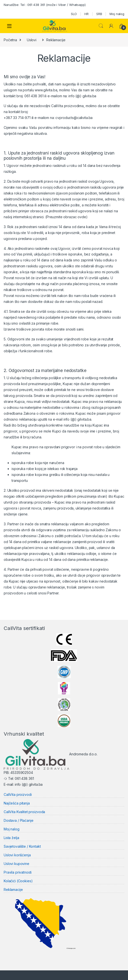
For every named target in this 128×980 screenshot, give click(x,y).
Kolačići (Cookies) (18, 881)
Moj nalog (117, 14)
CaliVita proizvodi (18, 794)
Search (101, 26)
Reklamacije (13, 889)
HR (87, 14)
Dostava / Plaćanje (18, 820)
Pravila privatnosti (18, 872)
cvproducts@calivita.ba (74, 118)
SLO (74, 14)
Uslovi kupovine (16, 863)
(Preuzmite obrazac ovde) (66, 217)
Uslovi (32, 40)
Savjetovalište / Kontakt (22, 846)
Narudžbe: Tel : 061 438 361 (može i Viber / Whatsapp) (45, 5)
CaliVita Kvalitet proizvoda (24, 812)
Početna (10, 40)
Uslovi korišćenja (17, 855)
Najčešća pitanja (17, 803)
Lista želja (11, 838)
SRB (99, 14)
